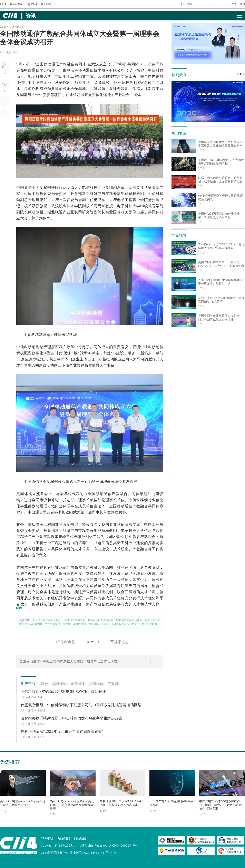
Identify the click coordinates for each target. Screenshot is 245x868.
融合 (71, 64)
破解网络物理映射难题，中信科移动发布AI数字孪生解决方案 (71, 718)
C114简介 (47, 838)
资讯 (31, 16)
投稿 (234, 4)
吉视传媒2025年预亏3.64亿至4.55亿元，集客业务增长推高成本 (122, 803)
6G (89, 353)
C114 (3, 4)
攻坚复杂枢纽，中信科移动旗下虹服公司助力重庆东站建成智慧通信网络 (81, 705)
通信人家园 (16, 4)
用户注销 (111, 853)
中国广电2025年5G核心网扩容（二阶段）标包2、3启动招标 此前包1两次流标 (221, 805)
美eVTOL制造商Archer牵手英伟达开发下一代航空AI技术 (23, 803)
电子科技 (36, 76)
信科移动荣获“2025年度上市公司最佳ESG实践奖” (62, 731)
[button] (238, 74)
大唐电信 (82, 187)
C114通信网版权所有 (55, 853)
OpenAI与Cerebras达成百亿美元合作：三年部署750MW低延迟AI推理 (72, 805)
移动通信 (51, 64)
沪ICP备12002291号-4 (124, 845)
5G (114, 353)
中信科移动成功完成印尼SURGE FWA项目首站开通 (63, 691)
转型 (47, 353)
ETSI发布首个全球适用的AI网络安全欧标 (172, 803)
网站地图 (80, 838)
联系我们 (64, 838)
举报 (242, 4)
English (30, 4)
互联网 (76, 212)
